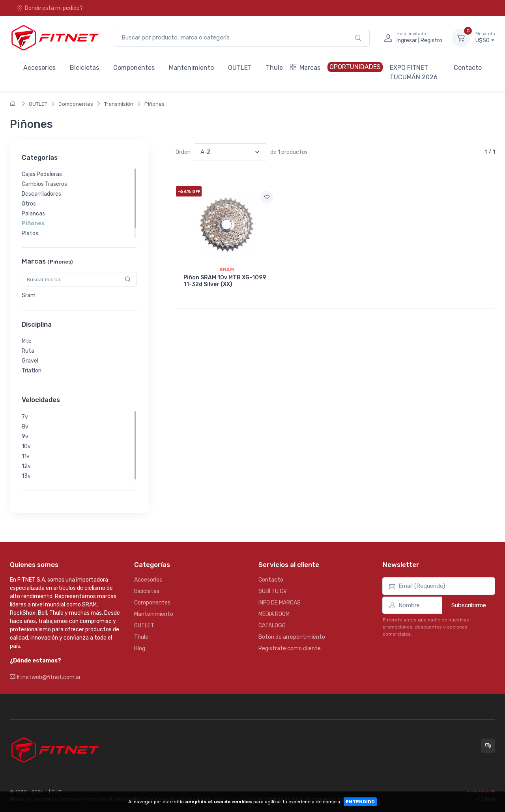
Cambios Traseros (44, 184)
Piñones (154, 104)
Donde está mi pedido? (50, 8)
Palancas (33, 214)
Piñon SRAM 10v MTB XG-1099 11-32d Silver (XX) (225, 281)
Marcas (305, 68)
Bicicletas (84, 68)
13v (26, 476)
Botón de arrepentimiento (292, 637)
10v (26, 446)
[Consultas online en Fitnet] (488, 746)
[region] (79, 203)
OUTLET (240, 68)
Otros (29, 204)
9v (25, 437)
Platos (30, 233)
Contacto (468, 68)
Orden (183, 152)
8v (25, 427)
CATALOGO (272, 626)
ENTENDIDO (360, 802)
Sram (29, 295)
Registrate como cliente (290, 648)
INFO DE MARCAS (280, 603)
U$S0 (485, 37)
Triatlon (32, 371)
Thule (274, 68)
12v (26, 466)
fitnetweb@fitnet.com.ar (45, 677)
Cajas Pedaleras (42, 174)
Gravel (30, 361)
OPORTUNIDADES (355, 67)
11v (26, 456)
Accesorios (39, 68)
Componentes (134, 68)
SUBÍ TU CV (273, 591)
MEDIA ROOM (274, 614)
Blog (140, 648)
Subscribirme (469, 605)
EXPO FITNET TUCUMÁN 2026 (414, 72)
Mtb (27, 341)
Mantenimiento (191, 68)
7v (25, 417)
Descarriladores (41, 194)
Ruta (28, 351)
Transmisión (119, 104)
